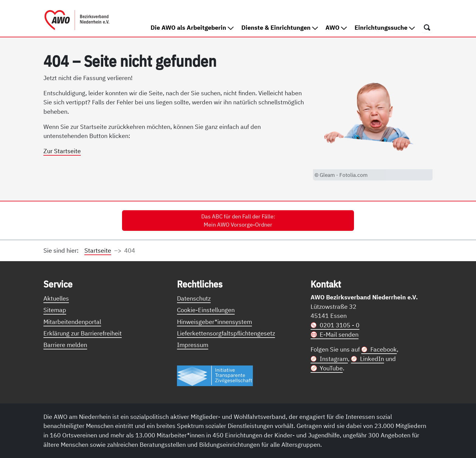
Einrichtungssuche (385, 27)
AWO (336, 27)
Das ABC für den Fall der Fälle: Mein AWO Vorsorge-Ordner (238, 221)
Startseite (98, 250)
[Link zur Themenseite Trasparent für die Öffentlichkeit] (215, 375)
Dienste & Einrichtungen (280, 27)
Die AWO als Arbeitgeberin (192, 27)
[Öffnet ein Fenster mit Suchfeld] (427, 27)
